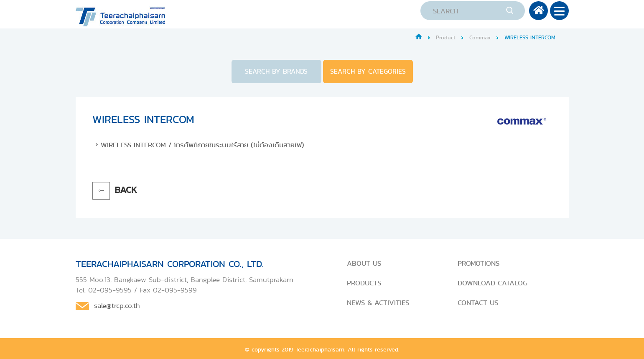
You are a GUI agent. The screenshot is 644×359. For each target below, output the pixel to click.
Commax (480, 37)
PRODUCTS (364, 283)
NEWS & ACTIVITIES (378, 303)
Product (446, 37)
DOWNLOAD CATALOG (493, 283)
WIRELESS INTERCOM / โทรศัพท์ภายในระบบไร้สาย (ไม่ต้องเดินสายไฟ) (202, 145)
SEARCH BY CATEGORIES (368, 71)
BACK (126, 190)
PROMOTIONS (479, 263)
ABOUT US (364, 263)
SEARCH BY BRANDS (276, 71)
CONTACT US (478, 303)
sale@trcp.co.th (117, 305)
